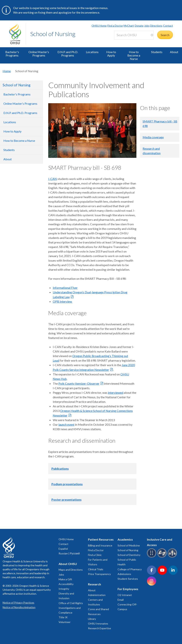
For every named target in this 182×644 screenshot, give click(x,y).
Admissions (124, 574)
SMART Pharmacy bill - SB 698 (160, 124)
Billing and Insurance (100, 545)
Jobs (147, 26)
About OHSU (68, 564)
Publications (60, 468)
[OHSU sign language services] (162, 557)
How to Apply (111, 54)
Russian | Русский (69, 553)
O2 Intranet (125, 595)
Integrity (64, 589)
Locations (92, 52)
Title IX (63, 617)
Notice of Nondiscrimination (19, 607)
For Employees (128, 589)
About (92, 590)
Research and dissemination (152, 151)
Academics (125, 539)
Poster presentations (67, 499)
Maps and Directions (71, 570)
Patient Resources (101, 539)
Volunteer (65, 622)
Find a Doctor (115, 26)
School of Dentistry (129, 555)
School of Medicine (129, 545)
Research (94, 584)
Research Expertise (99, 628)
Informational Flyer (65, 288)
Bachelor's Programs (12, 54)
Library (92, 619)
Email (121, 600)
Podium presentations (67, 484)
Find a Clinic (95, 555)
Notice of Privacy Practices (18, 603)
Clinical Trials (96, 569)
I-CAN (53, 179)
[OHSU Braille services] (152, 557)
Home (7, 71)
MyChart (129, 26)
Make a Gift (65, 579)
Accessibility (66, 584)
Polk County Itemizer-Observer (79, 383)
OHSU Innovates (98, 623)
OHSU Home (99, 26)
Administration (97, 595)
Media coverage (153, 137)
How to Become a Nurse (134, 55)
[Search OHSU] (134, 35)
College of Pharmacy (130, 569)
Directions (156, 26)
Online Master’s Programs (39, 54)
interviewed (116, 393)
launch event (66, 424)
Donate (139, 26)
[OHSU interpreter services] (173, 557)
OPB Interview (63, 301)
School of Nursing (53, 34)
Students (157, 52)
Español (63, 549)
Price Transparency (99, 574)
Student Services (128, 579)
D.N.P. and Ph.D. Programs (68, 54)
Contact (168, 26)
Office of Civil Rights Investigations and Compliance (71, 608)
